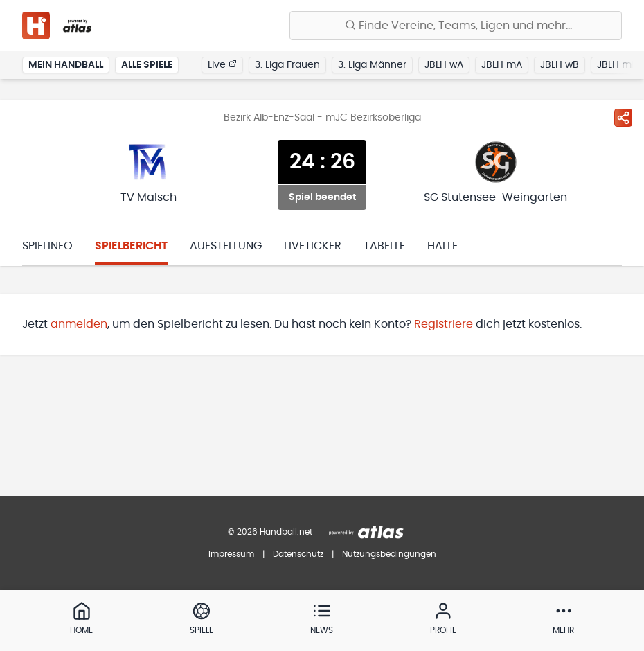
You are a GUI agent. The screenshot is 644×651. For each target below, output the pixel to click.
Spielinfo (47, 246)
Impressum (231, 554)
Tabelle (384, 246)
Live (222, 64)
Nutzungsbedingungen (389, 554)
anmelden (79, 324)
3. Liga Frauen (287, 65)
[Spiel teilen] (623, 118)
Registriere (444, 324)
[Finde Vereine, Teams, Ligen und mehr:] (456, 26)
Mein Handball (66, 65)
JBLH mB (617, 65)
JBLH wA (444, 65)
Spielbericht (131, 246)
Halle (442, 246)
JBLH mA (502, 65)
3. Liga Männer (372, 65)
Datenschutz (298, 554)
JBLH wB (560, 65)
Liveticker (313, 246)
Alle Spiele (147, 65)
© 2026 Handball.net (270, 532)
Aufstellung (226, 246)
